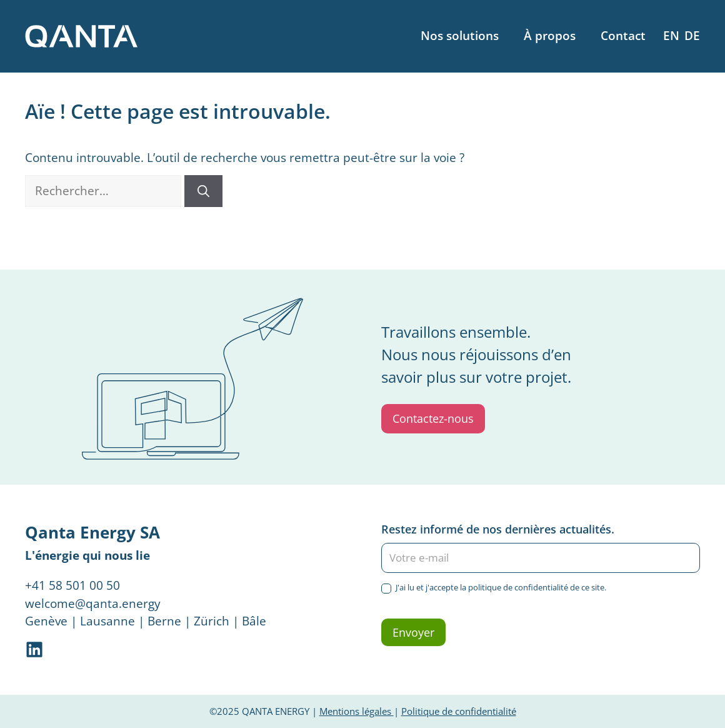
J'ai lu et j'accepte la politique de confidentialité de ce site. (494, 588)
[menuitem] (671, 36)
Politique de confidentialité (459, 711)
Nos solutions (460, 36)
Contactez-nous (433, 418)
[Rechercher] (203, 191)
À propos (550, 36)
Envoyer (413, 632)
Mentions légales (357, 711)
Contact (623, 36)
